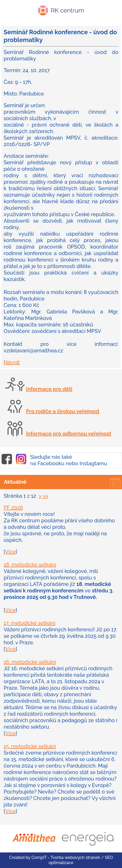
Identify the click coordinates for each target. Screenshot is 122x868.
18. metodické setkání (30, 565)
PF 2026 (13, 508)
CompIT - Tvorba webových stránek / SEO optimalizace (72, 860)
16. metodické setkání (30, 662)
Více (10, 552)
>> (45, 496)
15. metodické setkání (30, 746)
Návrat (12, 362)
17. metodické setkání (30, 623)
